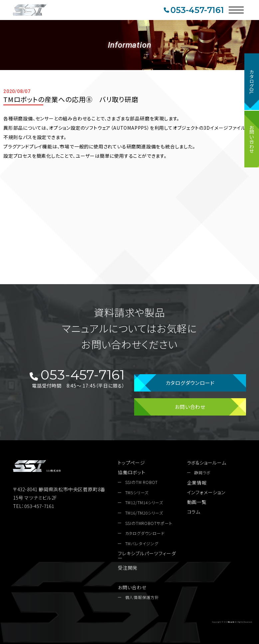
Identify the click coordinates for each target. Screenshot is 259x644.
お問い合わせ (252, 139)
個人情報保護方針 (142, 597)
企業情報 (197, 483)
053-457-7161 (194, 10)
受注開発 (128, 568)
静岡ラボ (202, 473)
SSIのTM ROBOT (142, 482)
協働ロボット (132, 472)
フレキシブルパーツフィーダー (147, 556)
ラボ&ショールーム (207, 463)
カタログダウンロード (190, 383)
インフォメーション (206, 492)
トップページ (131, 463)
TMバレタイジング (142, 544)
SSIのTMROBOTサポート (149, 523)
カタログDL (252, 82)
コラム (194, 512)
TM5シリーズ (137, 493)
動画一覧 (197, 502)
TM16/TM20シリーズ (144, 513)
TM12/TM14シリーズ (144, 503)
